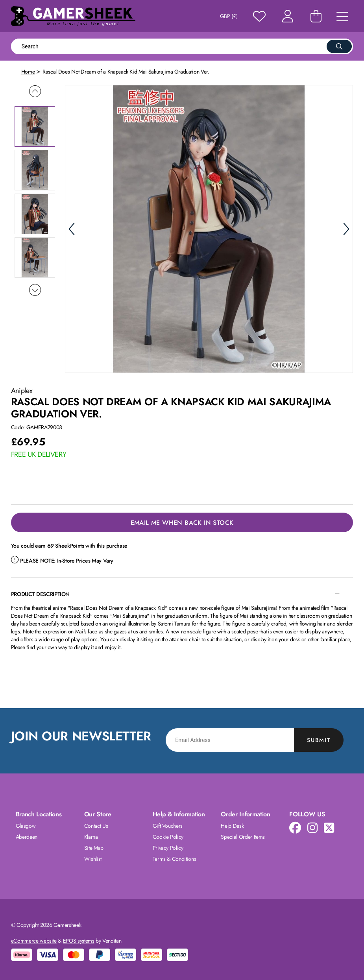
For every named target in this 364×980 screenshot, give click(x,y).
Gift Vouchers (168, 826)
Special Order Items (243, 837)
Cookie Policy (168, 837)
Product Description (40, 594)
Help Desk (232, 826)
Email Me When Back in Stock (182, 523)
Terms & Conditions (175, 859)
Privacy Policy (168, 848)
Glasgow (26, 826)
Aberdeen (27, 837)
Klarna (91, 837)
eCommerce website (34, 941)
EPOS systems (79, 941)
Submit (319, 740)
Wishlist (93, 859)
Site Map (94, 848)
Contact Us (96, 826)
